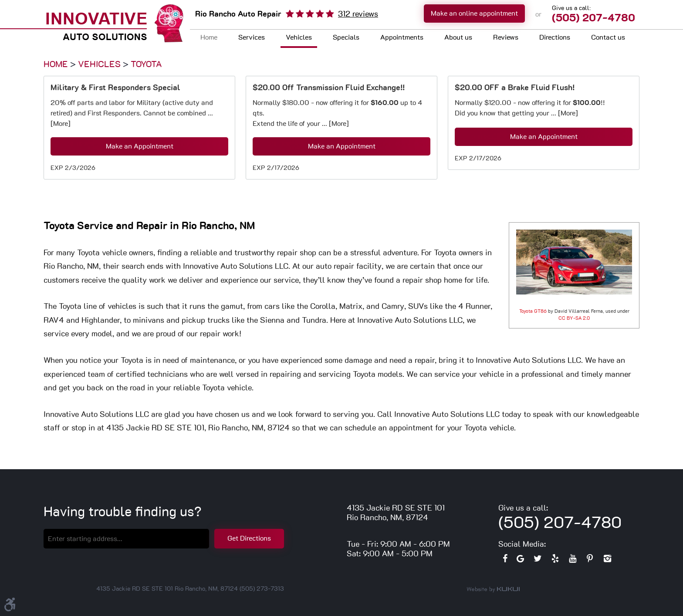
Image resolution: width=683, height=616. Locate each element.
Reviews (506, 37)
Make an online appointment (474, 14)
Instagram (607, 561)
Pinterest (590, 561)
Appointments (402, 37)
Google (520, 561)
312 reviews (358, 14)
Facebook (505, 561)
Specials (346, 37)
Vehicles (299, 37)
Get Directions (249, 538)
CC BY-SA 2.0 (574, 318)
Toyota (146, 64)
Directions (555, 37)
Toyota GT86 (533, 311)
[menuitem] (209, 39)
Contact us (608, 37)
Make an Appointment (140, 146)
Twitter (538, 561)
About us (458, 37)
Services (252, 37)
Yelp (555, 561)
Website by (493, 589)
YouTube (572, 561)
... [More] (335, 124)
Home (209, 37)
